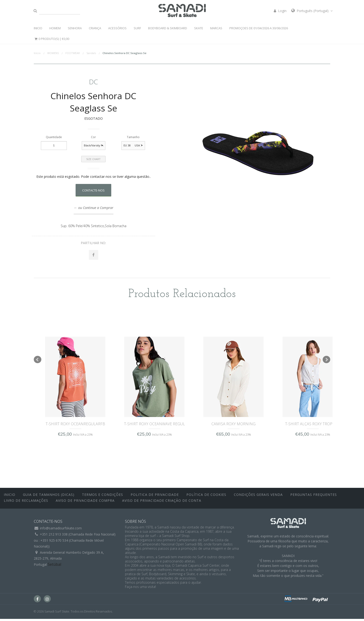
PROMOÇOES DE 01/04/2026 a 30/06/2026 (259, 28)
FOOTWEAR (73, 53)
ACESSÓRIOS (117, 28)
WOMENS (53, 53)
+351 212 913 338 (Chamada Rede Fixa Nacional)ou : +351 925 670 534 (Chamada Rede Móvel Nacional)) (75, 542)
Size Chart (93, 159)
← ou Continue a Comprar (93, 208)
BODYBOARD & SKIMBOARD (168, 28)
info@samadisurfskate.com (61, 530)
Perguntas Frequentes (314, 497)
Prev (38, 362)
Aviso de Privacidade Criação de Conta (162, 503)
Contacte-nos (93, 190)
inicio (10, 497)
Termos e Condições (103, 497)
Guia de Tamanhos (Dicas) (49, 497)
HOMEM (55, 28)
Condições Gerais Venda (258, 497)
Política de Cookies (206, 497)
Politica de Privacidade (155, 497)
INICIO (38, 28)
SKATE (199, 28)
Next (326, 362)
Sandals (91, 53)
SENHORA (75, 28)
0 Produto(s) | (51, 39)
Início (37, 53)
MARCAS (216, 28)
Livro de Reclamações (26, 503)
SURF (137, 28)
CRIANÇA (95, 28)
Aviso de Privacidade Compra (85, 503)
